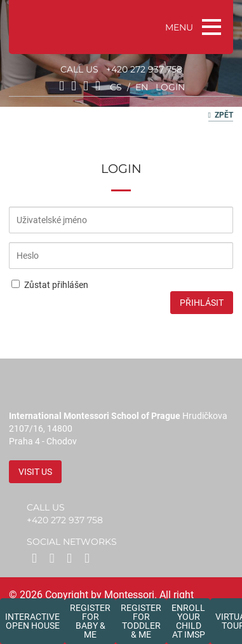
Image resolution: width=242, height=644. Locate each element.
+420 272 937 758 (144, 69)
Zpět (221, 115)
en (142, 87)
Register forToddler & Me (141, 621)
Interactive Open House (32, 621)
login (170, 87)
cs (116, 87)
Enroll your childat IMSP (188, 621)
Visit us (35, 472)
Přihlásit (202, 303)
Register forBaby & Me (90, 621)
